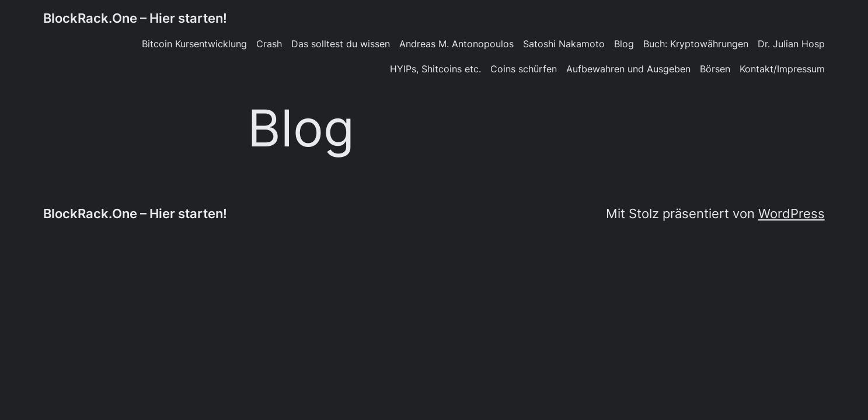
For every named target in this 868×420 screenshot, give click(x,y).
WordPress (792, 213)
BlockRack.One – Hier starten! (135, 18)
